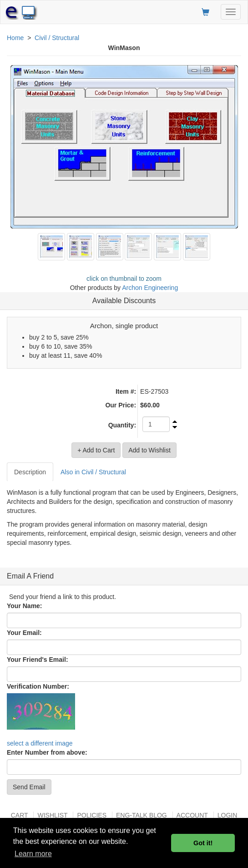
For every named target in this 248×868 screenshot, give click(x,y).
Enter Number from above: (47, 752)
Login (228, 815)
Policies (92, 815)
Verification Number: (38, 686)
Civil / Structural (57, 38)
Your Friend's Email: (38, 660)
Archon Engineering (150, 288)
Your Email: (24, 633)
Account (192, 815)
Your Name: (25, 606)
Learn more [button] (33, 854)
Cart (20, 815)
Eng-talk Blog (142, 815)
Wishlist (52, 815)
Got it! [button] (203, 843)
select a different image (40, 743)
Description (30, 472)
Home (15, 38)
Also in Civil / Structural (93, 472)
